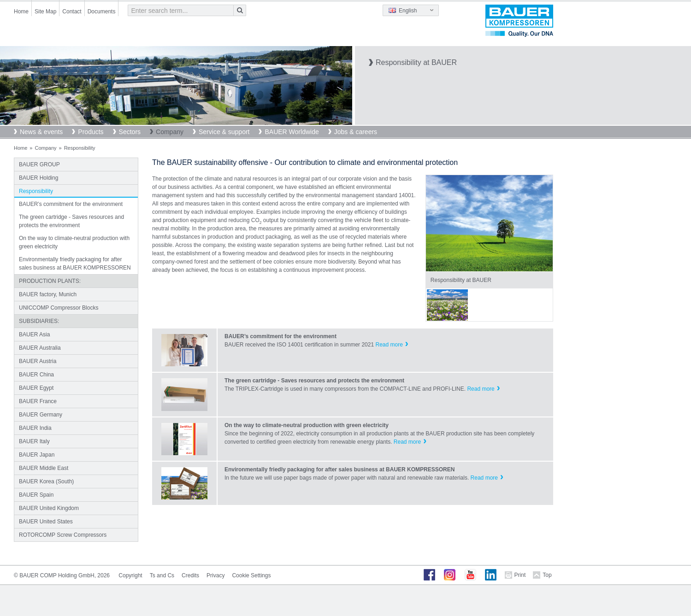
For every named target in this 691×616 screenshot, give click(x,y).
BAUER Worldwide (292, 132)
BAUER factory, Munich (48, 294)
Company (170, 132)
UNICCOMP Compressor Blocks (59, 308)
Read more (389, 345)
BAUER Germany (41, 415)
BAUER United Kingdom (49, 508)
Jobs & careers (356, 132)
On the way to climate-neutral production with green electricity (74, 242)
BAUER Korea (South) (46, 481)
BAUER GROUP (39, 164)
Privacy (216, 575)
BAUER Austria (38, 361)
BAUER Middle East (44, 468)
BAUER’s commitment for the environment (71, 204)
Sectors (130, 132)
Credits (190, 575)
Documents (102, 12)
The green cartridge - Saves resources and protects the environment (71, 221)
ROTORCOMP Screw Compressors (63, 535)
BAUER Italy (34, 441)
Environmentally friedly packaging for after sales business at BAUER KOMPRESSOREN (75, 264)
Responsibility (36, 191)
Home (21, 12)
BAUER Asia (34, 334)
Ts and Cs (162, 575)
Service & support (224, 132)
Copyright (130, 575)
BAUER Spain (36, 495)
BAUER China (36, 375)
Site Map (45, 12)
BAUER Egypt (36, 388)
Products (91, 132)
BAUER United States (46, 522)
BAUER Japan (37, 455)
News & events (41, 132)
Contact (72, 12)
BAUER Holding (38, 178)
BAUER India (35, 428)
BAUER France (38, 401)
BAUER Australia (40, 348)
